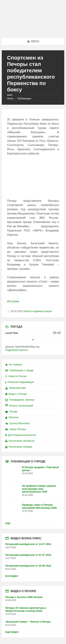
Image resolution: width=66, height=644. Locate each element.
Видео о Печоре (16, 394)
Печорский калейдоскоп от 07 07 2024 (28, 555)
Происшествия (16, 388)
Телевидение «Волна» (20, 400)
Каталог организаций (19, 406)
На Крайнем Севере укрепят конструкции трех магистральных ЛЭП (39, 489)
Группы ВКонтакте (18, 423)
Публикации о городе (19, 370)
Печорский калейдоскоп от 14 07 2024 (28, 544)
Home (10, 98)
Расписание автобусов (20, 441)
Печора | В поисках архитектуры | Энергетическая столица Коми (26, 609)
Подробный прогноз (17, 350)
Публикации (24, 98)
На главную (14, 365)
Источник (13, 301)
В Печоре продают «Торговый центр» (40, 469)
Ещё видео (12, 632)
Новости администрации (38, 311)
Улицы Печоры (16, 429)
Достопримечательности (21, 435)
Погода (11, 411)
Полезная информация (20, 382)
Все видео (12, 576)
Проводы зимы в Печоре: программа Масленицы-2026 (39, 506)
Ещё (8, 523)
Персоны (12, 417)
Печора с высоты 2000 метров (24, 597)
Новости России (16, 376)
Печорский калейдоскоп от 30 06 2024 (28, 566)
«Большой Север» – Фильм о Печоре (28, 622)
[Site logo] (33, 31)
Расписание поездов (19, 447)
